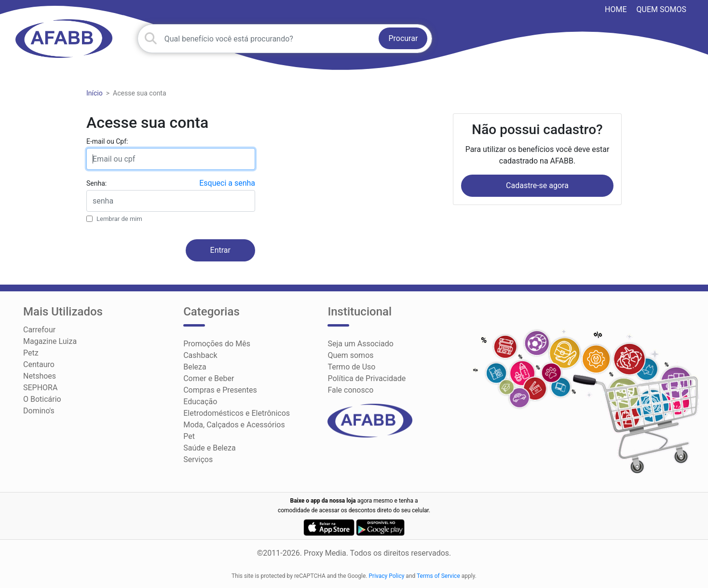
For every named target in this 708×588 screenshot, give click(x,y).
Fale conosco (350, 390)
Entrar (220, 250)
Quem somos (661, 9)
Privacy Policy (387, 576)
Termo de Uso (351, 367)
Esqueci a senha (227, 183)
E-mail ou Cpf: (107, 141)
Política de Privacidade (367, 378)
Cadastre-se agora (537, 185)
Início (95, 93)
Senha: (96, 183)
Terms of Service (438, 576)
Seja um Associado (361, 344)
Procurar (403, 38)
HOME (616, 9)
